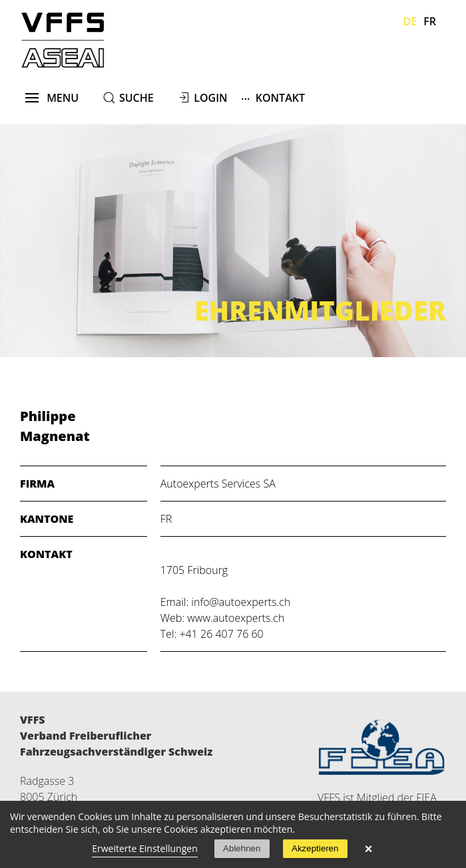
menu (52, 98)
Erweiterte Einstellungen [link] (145, 848)
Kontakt (273, 97)
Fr (430, 21)
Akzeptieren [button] (315, 848)
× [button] (369, 849)
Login (210, 98)
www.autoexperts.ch (236, 618)
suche (136, 98)
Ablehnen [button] (242, 848)
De (410, 21)
